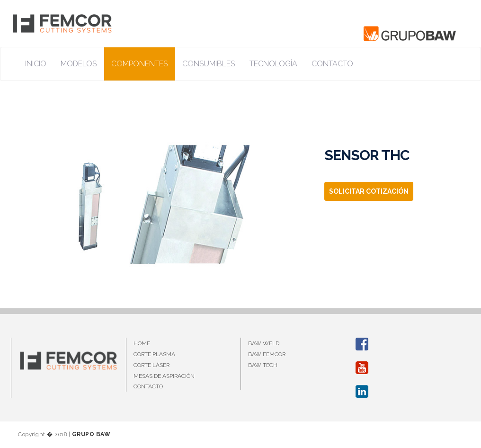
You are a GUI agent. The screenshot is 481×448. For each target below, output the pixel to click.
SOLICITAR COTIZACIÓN (369, 191)
